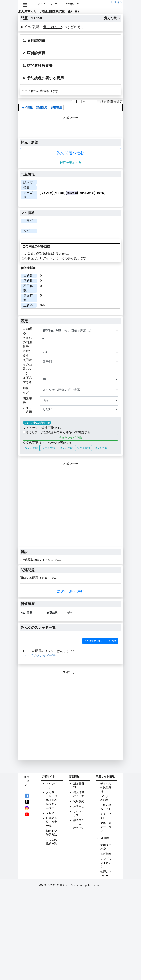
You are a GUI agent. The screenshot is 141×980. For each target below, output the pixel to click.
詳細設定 (42, 108)
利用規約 (79, 801)
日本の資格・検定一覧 (52, 822)
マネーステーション (106, 827)
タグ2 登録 (49, 448)
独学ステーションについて (79, 824)
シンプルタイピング (106, 863)
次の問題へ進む (70, 153)
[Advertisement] (40, 507)
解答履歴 (57, 108)
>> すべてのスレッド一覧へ (39, 656)
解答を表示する (70, 163)
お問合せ (79, 806)
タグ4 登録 (83, 448)
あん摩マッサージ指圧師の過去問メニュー (52, 800)
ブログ (50, 813)
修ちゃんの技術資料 (106, 787)
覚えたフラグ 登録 (70, 438)
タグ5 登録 (101, 448)
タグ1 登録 (31, 448)
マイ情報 (27, 108)
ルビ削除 (106, 854)
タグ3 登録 (66, 448)
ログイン (117, 2)
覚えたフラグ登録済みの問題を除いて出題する (57, 432)
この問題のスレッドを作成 (100, 641)
